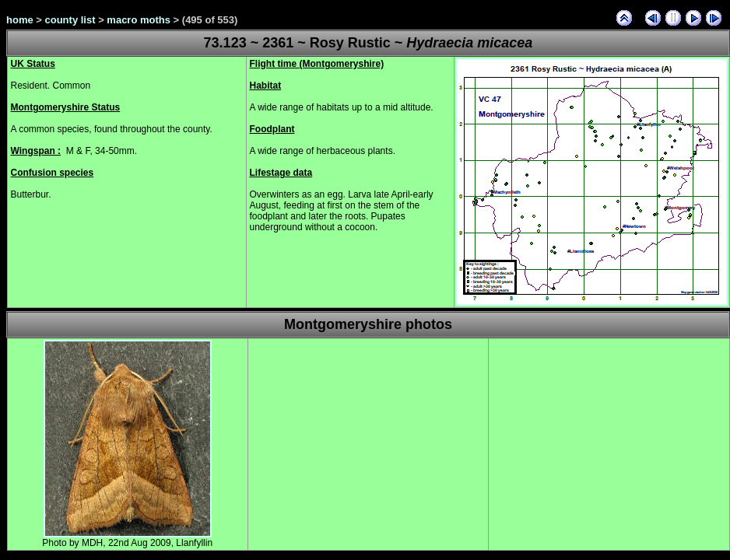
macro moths (139, 20)
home (20, 20)
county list (70, 20)
